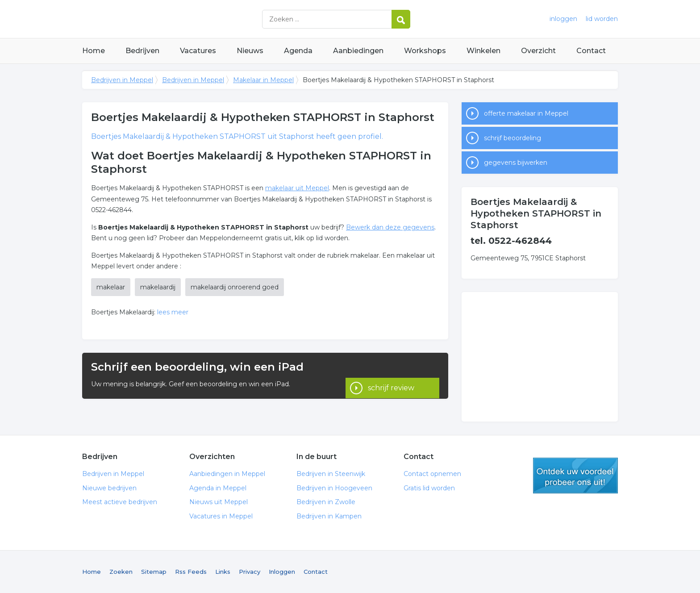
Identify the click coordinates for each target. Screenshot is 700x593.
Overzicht (538, 51)
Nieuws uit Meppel (219, 502)
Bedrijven (142, 51)
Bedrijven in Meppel (194, 19)
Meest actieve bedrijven (120, 502)
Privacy (250, 572)
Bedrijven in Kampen (329, 516)
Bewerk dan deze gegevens (390, 227)
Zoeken (121, 572)
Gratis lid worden (429, 488)
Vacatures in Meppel (221, 516)
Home (94, 51)
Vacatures (198, 51)
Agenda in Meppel (218, 488)
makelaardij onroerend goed (235, 287)
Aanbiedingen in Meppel (227, 474)
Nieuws (250, 51)
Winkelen (483, 51)
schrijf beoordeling (512, 138)
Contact (591, 51)
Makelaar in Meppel (263, 80)
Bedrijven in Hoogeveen (334, 488)
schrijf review (391, 375)
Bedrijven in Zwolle (326, 502)
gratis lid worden (575, 476)
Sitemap (154, 572)
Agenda (298, 51)
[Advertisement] (540, 357)
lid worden (602, 19)
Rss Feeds (191, 572)
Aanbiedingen (358, 51)
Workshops (425, 51)
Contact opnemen (432, 474)
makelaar (111, 287)
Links (223, 572)
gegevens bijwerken (516, 163)
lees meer (173, 312)
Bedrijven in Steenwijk (331, 474)
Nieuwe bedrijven (109, 488)
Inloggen (282, 572)
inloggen (563, 19)
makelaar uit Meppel (297, 188)
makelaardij (158, 287)
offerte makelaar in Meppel (526, 113)
